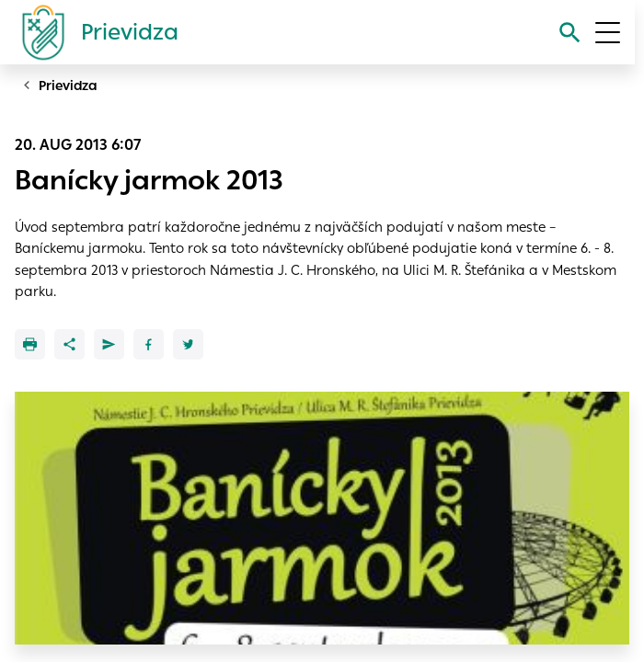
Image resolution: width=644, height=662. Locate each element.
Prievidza (68, 86)
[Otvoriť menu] (608, 33)
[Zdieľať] (69, 344)
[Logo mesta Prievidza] (93, 32)
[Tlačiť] (30, 344)
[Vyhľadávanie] (570, 33)
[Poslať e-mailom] (109, 344)
